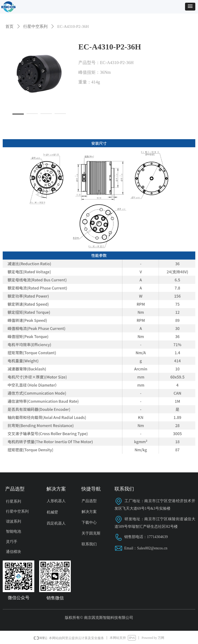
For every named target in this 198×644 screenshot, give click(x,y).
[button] (190, 7)
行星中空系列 (35, 26)
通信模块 (14, 552)
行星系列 (14, 501)
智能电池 (14, 531)
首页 (9, 26)
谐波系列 (14, 521)
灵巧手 (12, 542)
